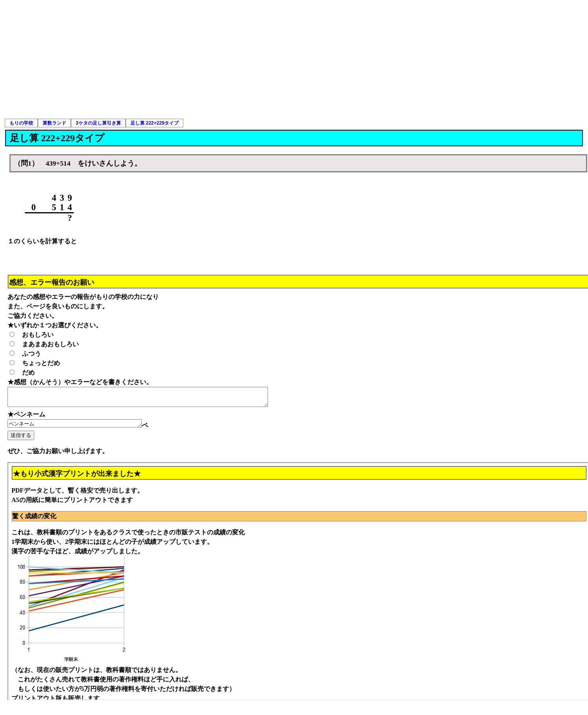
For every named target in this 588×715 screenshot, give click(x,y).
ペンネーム (83, 428)
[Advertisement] (294, 59)
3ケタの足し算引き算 (98, 123)
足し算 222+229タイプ (154, 123)
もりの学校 (21, 123)
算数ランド (54, 123)
